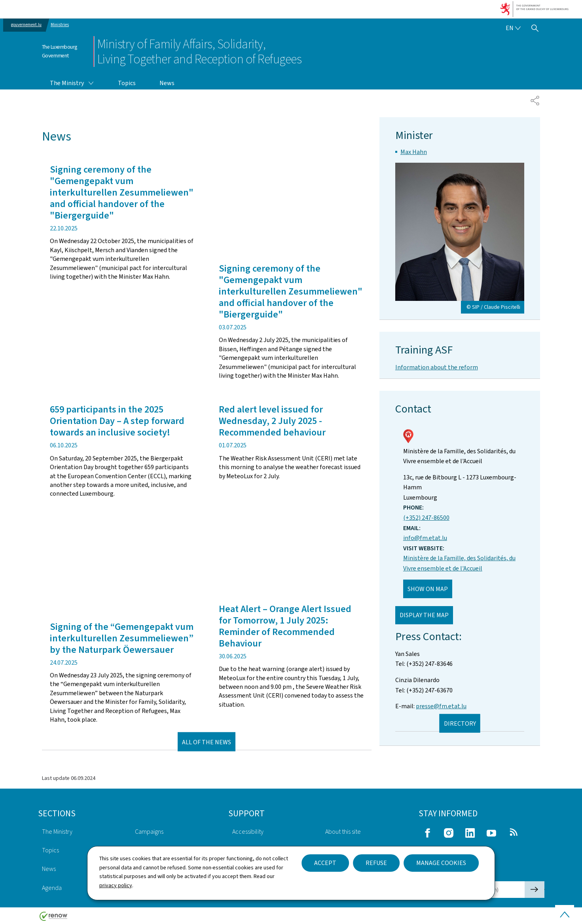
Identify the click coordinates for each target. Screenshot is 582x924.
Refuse (376, 863)
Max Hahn (414, 152)
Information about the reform (437, 367)
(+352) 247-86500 (426, 518)
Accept (325, 863)
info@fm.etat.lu (425, 538)
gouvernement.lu (26, 25)
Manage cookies (441, 863)
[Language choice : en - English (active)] (513, 28)
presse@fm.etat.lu (441, 706)
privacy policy (116, 885)
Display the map (424, 615)
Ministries (60, 25)
